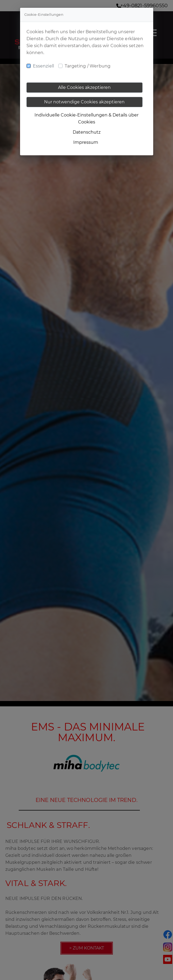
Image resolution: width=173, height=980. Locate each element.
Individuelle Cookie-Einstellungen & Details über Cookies (86, 118)
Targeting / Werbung (88, 66)
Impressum (86, 142)
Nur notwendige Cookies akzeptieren (84, 102)
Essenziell (44, 66)
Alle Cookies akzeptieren (84, 87)
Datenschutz (87, 132)
